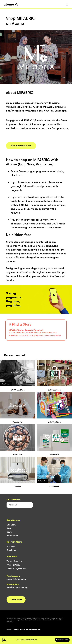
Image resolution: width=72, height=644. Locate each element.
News (9, 532)
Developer (11, 550)
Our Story (11, 525)
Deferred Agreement (16, 568)
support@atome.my (16, 579)
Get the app (16, 600)
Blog (9, 528)
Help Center (12, 535)
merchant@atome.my (17, 587)
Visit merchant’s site (21, 146)
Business (11, 547)
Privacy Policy (13, 565)
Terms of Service (14, 561)
